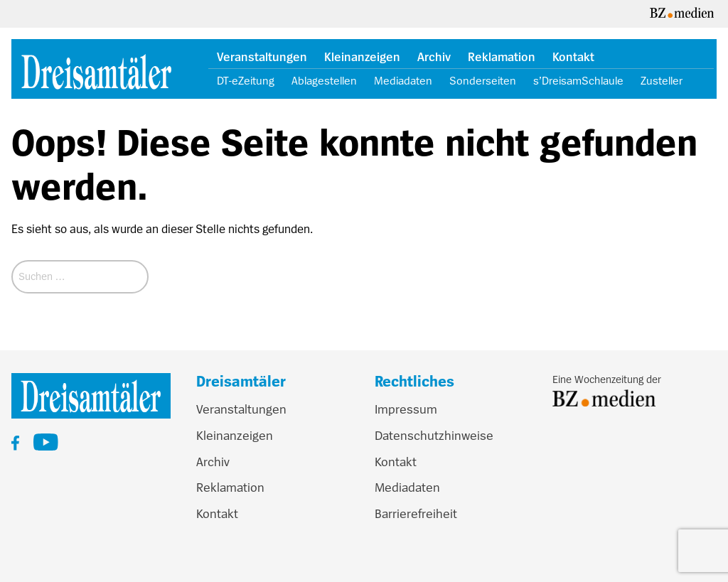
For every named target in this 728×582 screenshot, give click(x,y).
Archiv (434, 57)
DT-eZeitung (246, 81)
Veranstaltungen (262, 57)
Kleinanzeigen (362, 57)
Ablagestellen (324, 81)
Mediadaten (403, 81)
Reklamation (502, 57)
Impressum (406, 409)
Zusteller (662, 81)
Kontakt (573, 57)
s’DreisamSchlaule (578, 81)
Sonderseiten (483, 81)
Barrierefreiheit (416, 514)
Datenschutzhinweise (434, 436)
